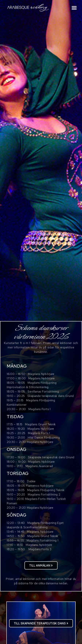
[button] (74, 8)
